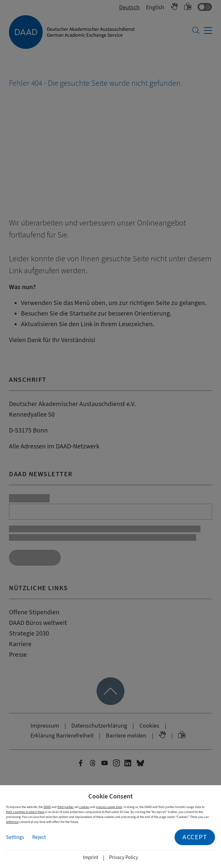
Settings (15, 837)
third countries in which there (25, 812)
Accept (195, 837)
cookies (84, 807)
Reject (39, 837)
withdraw (12, 822)
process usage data (109, 807)
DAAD (47, 807)
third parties (66, 807)
